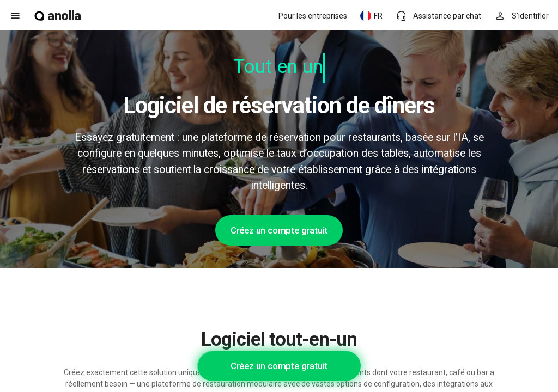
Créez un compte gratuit (279, 230)
